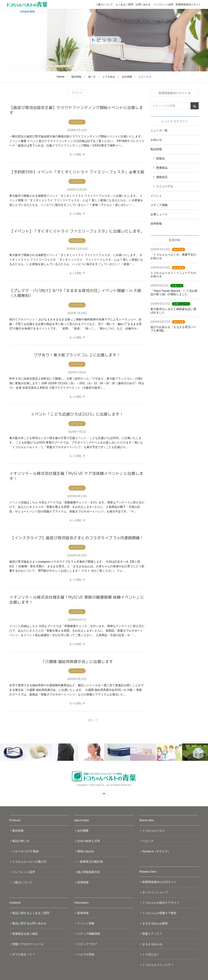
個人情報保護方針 (89, 872)
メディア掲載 (159, 205)
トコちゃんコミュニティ (158, 965)
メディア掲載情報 (89, 934)
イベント (156, 196)
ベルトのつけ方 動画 (25, 851)
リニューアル (165, 186)
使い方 (92, 77)
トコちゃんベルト (154, 831)
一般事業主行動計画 (90, 862)
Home (61, 77)
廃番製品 (162, 168)
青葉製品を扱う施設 (25, 934)
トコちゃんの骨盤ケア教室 (159, 913)
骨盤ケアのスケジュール (28, 944)
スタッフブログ (87, 944)
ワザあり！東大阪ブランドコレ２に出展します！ (77, 355)
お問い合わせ (143, 4)
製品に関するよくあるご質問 (31, 913)
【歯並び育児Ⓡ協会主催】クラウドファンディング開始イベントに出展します (76, 110)
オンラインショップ (155, 892)
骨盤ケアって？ (152, 934)
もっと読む (77, 154)
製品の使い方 (21, 841)
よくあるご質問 (124, 4)
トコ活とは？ (151, 954)
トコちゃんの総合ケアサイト (161, 903)
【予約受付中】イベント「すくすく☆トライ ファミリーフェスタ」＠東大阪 (77, 172)
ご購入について (104, 4)
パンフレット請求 (163, 4)
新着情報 (83, 913)
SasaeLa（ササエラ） (156, 851)
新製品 (160, 158)
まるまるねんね (152, 944)
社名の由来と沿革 (89, 841)
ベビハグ (148, 841)
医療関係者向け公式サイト (159, 882)
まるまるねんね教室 (155, 923)
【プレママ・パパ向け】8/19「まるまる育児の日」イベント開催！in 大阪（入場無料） (75, 293)
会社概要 (83, 831)
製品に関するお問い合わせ (29, 923)
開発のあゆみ (86, 851)
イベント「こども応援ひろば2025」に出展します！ (77, 414)
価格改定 (162, 177)
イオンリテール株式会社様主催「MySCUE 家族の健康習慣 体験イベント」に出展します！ (77, 600)
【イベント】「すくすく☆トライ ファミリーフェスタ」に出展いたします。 (77, 231)
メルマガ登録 (86, 954)
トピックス (145, 77)
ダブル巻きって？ (24, 954)
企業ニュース (159, 214)
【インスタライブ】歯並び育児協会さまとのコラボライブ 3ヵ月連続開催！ (77, 538)
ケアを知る (109, 77)
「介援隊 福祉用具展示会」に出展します (77, 662)
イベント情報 (86, 923)
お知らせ (156, 140)
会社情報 (127, 77)
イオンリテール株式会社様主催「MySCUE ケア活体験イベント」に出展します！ (76, 476)
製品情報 (76, 77)
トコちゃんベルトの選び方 (29, 862)
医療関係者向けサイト (188, 4)
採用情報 (156, 224)
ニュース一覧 (159, 130)
